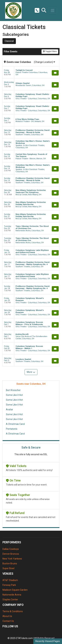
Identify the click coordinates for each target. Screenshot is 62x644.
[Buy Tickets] (55, 73)
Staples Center (10, 599)
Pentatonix (12, 429)
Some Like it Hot (14, 395)
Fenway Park (9, 585)
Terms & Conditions (13, 611)
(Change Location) (44, 62)
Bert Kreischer (13, 390)
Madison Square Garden (15, 590)
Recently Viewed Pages (48, 641)
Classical (9, 41)
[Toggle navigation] (53, 10)
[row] (31, 72)
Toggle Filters (50, 51)
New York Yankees (12, 559)
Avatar (10, 409)
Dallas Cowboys (11, 549)
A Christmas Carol (15, 424)
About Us (7, 616)
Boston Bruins (10, 563)
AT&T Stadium (10, 580)
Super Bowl (8, 568)
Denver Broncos (11, 554)
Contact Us (8, 621)
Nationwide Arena (12, 595)
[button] (44, 10)
